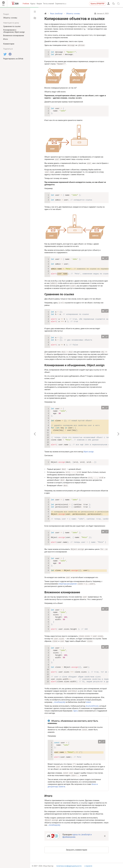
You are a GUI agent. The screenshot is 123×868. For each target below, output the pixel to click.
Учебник (26, 4)
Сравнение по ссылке (59, 293)
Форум (39, 4)
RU (3, 5)
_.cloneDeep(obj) (59, 699)
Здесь (76, 708)
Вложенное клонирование (62, 590)
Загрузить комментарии (77, 846)
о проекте (88, 863)
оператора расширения (68, 582)
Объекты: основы (10, 18)
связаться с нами (91, 865)
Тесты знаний (48, 4)
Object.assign (88, 450)
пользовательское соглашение (69, 865)
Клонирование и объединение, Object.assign (74, 364)
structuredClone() (92, 703)
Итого (48, 793)
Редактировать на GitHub (13, 59)
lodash (88, 699)
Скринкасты (60, 4)
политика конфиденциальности (69, 863)
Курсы (33, 4)
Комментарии (9, 44)
